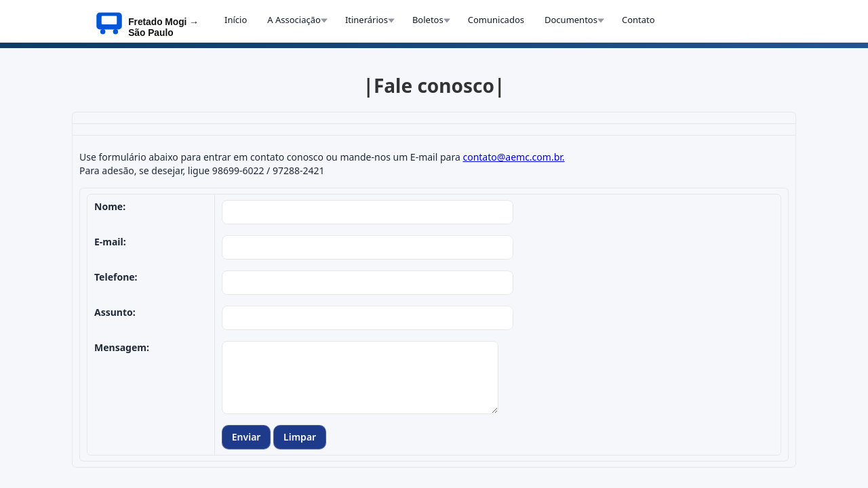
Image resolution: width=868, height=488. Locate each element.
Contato (638, 20)
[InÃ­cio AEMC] (152, 21)
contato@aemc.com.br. (513, 157)
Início (236, 20)
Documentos (571, 20)
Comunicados (496, 20)
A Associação (294, 20)
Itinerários (367, 20)
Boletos (428, 20)
